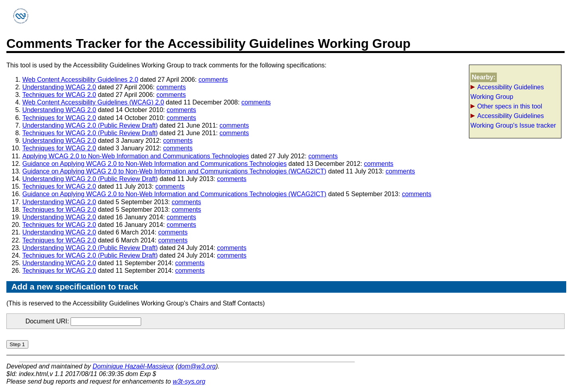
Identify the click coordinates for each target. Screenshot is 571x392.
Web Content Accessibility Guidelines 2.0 (80, 80)
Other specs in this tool (510, 106)
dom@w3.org (197, 366)
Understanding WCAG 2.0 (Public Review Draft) (90, 125)
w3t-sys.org (189, 381)
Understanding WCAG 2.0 (59, 87)
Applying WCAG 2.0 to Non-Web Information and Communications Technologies (136, 156)
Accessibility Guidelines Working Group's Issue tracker (513, 121)
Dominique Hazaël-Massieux (133, 366)
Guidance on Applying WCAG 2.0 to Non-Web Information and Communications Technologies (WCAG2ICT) (174, 171)
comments (213, 80)
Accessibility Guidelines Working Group (507, 92)
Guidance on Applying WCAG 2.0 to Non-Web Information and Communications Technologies (155, 164)
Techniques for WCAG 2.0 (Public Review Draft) (90, 133)
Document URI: (84, 321)
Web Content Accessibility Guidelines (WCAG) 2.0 (93, 102)
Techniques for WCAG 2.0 (59, 95)
